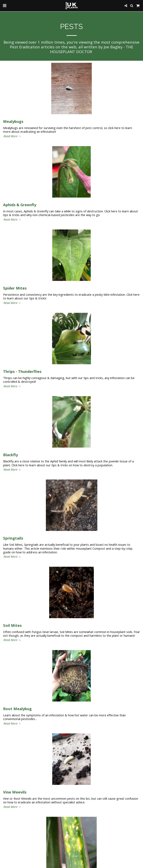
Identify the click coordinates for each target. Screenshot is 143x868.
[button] (5, 5)
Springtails (13, 538)
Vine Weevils (15, 792)
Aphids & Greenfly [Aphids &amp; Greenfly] (20, 205)
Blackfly (10, 455)
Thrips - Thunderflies (22, 371)
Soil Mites (12, 625)
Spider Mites (15, 288)
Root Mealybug (17, 709)
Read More (12, 136)
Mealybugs (13, 121)
